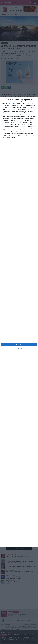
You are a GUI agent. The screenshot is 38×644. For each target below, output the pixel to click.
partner (14, 104)
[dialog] (19, 322)
